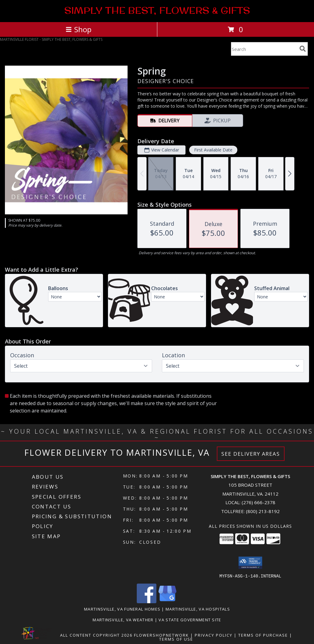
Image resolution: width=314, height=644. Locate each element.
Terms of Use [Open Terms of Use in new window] (176, 639)
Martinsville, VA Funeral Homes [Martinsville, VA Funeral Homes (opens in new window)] (122, 609)
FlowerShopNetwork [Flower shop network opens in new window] (161, 635)
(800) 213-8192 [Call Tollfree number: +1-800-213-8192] (263, 511)
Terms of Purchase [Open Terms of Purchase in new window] (263, 635)
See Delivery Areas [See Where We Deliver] (251, 454)
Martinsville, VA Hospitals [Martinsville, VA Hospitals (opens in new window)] (198, 609)
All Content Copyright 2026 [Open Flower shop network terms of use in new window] (96, 635)
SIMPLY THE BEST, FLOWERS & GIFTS (157, 10)
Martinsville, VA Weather (123, 619)
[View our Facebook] (147, 601)
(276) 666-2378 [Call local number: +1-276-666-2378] (258, 502)
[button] (250, 563)
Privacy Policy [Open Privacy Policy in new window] (214, 635)
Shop (78, 29)
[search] (303, 49)
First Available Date (213, 150)
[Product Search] (264, 49)
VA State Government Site (190, 619)
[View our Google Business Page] (167, 601)
